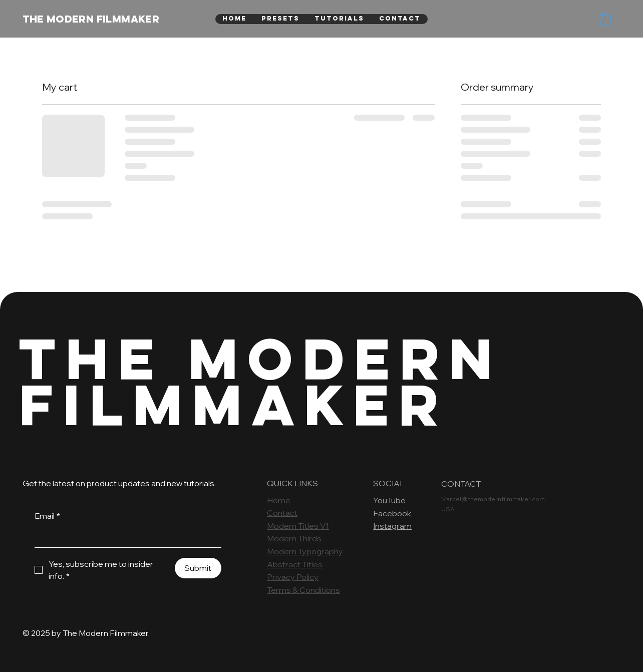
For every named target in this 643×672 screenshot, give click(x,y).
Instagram (392, 526)
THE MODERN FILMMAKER (91, 19)
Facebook (392, 513)
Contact (282, 513)
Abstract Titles (295, 564)
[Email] (125, 537)
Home (279, 500)
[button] (605, 19)
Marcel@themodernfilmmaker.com (493, 499)
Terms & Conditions (303, 590)
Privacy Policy (293, 577)
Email (47, 516)
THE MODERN (260, 358)
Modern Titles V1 (298, 526)
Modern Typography (305, 551)
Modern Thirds (294, 538)
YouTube (389, 500)
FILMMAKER (234, 404)
